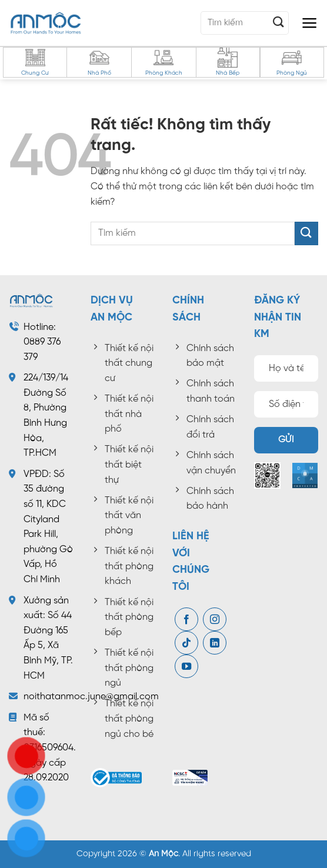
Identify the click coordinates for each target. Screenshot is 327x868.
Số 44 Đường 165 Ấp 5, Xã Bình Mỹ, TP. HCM (48, 645)
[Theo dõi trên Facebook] (186, 620)
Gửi (286, 440)
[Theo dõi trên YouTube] (186, 667)
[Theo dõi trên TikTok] (186, 643)
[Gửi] (279, 23)
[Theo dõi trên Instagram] (215, 620)
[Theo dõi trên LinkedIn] (215, 643)
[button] (310, 23)
